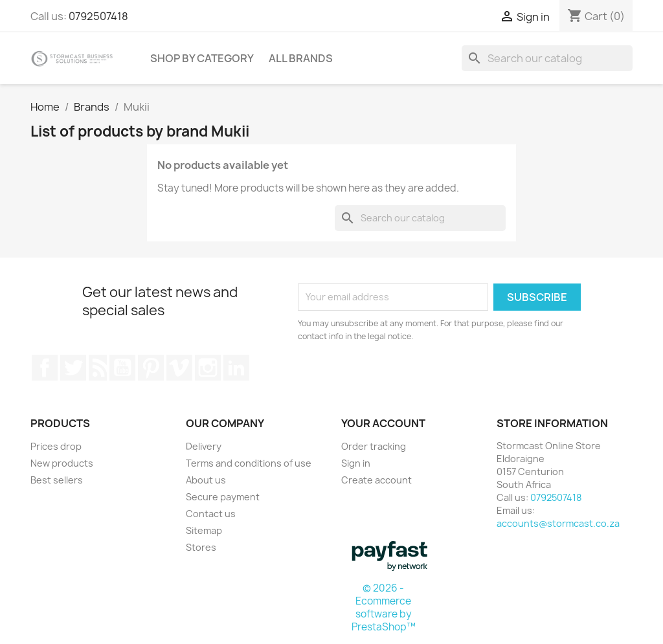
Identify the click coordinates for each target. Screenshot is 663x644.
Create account (376, 480)
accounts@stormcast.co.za (558, 523)
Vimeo (179, 368)
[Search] (547, 58)
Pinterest (151, 368)
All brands (301, 58)
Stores (201, 547)
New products (62, 463)
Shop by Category (202, 58)
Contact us (211, 514)
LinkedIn (236, 368)
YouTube (122, 368)
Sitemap (204, 530)
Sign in (356, 463)
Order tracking (374, 446)
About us (206, 480)
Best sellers (57, 480)
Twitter (73, 368)
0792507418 (98, 16)
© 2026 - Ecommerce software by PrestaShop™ (384, 607)
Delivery (204, 446)
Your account (383, 423)
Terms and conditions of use (249, 463)
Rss (98, 368)
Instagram (208, 368)
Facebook (45, 368)
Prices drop (56, 446)
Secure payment (223, 497)
